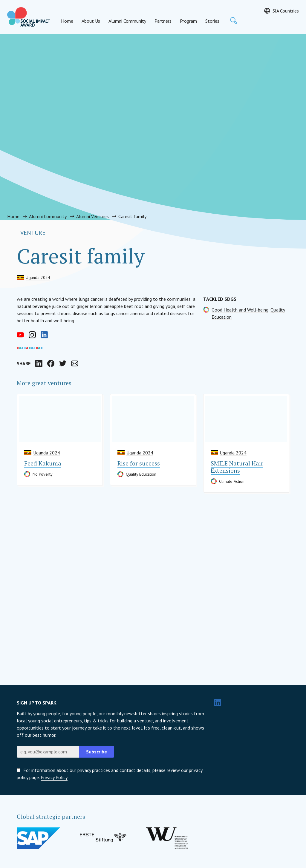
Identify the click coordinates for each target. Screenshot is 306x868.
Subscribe (97, 752)
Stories (212, 21)
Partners (163, 21)
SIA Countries (286, 11)
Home (67, 21)
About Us (91, 21)
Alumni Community (127, 21)
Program (188, 21)
